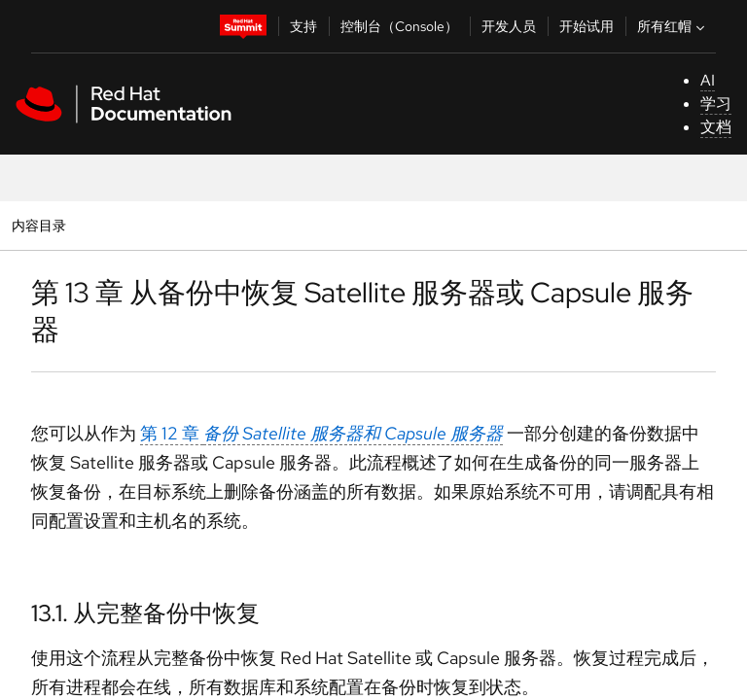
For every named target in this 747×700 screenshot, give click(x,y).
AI (708, 80)
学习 (716, 104)
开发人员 (509, 26)
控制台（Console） (399, 26)
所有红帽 (673, 26)
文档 (716, 127)
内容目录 (38, 225)
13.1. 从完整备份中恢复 (145, 613)
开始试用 (587, 26)
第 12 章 (321, 433)
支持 (303, 26)
